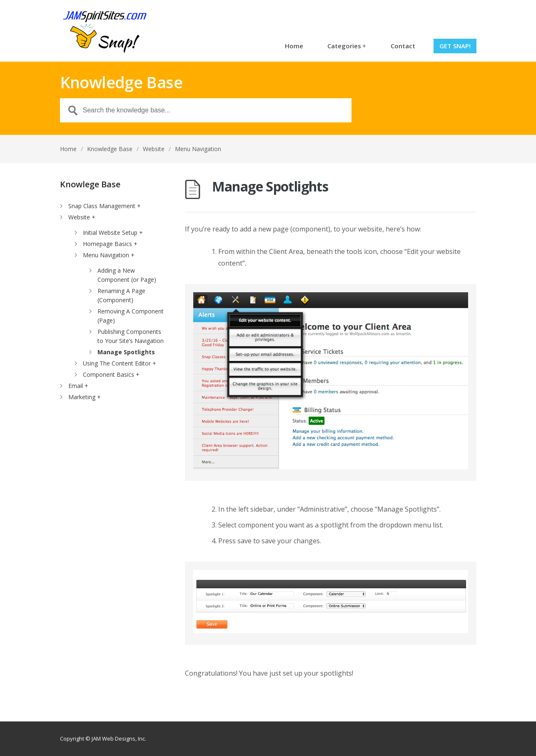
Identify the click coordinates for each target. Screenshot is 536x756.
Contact (403, 46)
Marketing (82, 397)
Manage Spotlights (126, 352)
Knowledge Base (110, 149)
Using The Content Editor (117, 363)
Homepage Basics (107, 244)
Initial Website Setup (110, 233)
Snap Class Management (102, 206)
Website (154, 149)
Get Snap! (455, 46)
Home (294, 46)
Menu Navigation (198, 149)
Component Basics (108, 374)
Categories (347, 46)
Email (76, 386)
